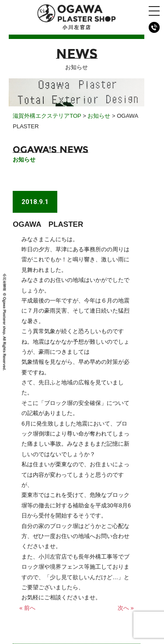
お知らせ (99, 116)
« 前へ (27, 608)
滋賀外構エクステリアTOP (47, 116)
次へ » (126, 608)
